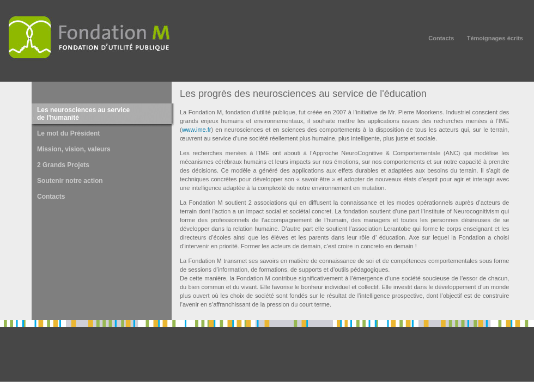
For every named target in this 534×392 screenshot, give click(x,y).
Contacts (441, 38)
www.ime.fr (197, 130)
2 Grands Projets (63, 165)
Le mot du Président (68, 133)
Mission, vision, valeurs (74, 149)
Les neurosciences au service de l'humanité (83, 114)
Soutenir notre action (70, 181)
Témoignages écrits (495, 38)
